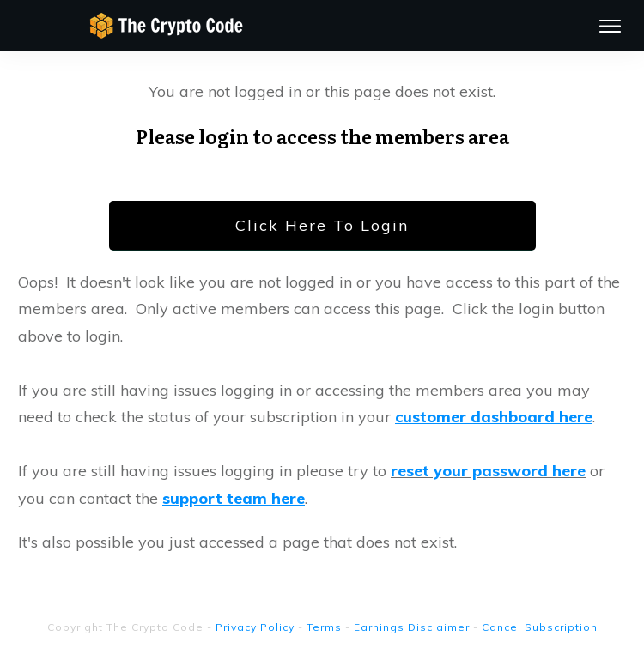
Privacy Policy (255, 627)
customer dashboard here (494, 417)
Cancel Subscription (540, 627)
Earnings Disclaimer (412, 627)
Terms (324, 627)
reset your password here (488, 471)
